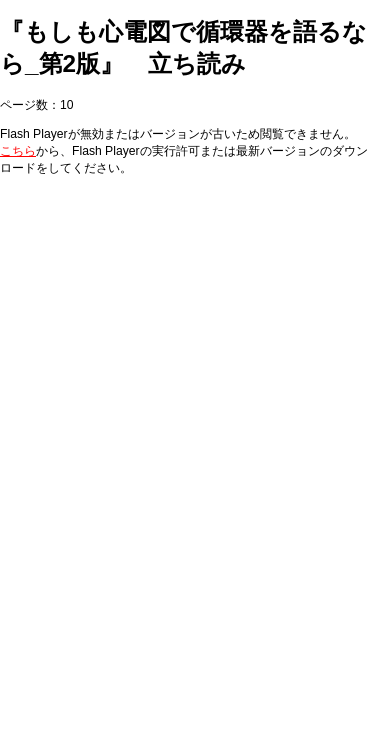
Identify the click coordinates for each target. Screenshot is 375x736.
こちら (18, 151)
